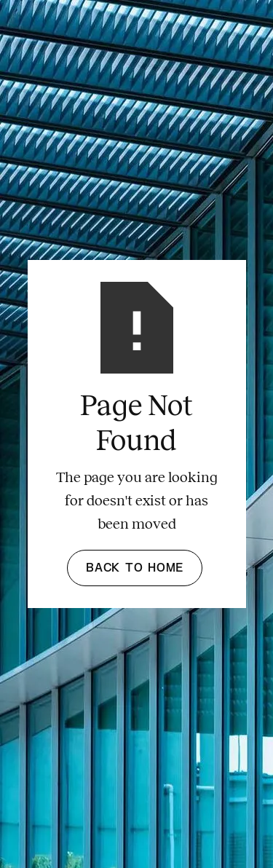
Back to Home (135, 568)
